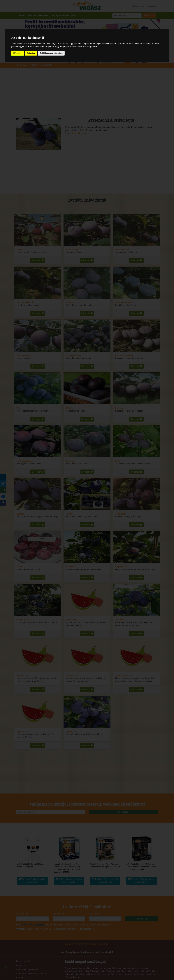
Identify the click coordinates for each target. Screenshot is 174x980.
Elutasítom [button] (31, 53)
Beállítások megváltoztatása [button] (51, 53)
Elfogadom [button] (18, 53)
